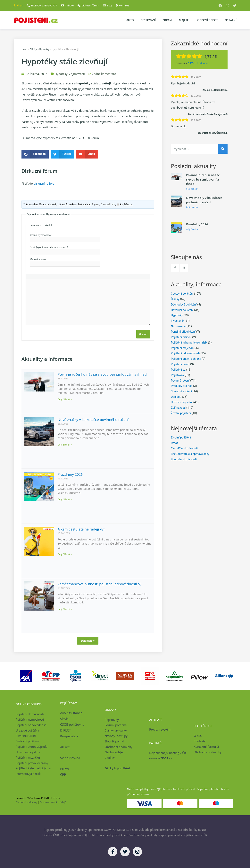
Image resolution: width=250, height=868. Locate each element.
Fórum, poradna (116, 725)
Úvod (25, 49)
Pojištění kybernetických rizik (190, 343)
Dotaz (175, 443)
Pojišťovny (178, 375)
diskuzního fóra (44, 183)
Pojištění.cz (178, 370)
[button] (35, 154)
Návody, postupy (116, 736)
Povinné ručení (180, 381)
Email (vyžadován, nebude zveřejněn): (49, 247)
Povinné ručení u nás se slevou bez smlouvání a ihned (102, 374)
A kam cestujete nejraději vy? (81, 529)
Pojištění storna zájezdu (32, 747)
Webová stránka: (38, 259)
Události (176, 397)
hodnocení (200, 63)
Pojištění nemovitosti (30, 719)
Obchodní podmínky (119, 747)
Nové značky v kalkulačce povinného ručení (93, 419)
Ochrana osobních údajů (53, 802)
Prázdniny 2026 (70, 474)
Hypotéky (46, 49)
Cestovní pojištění (182, 294)
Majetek (185, 20)
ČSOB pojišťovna (72, 725)
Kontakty (200, 741)
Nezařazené (179, 326)
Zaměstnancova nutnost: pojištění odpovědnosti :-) (99, 584)
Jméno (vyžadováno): (41, 235)
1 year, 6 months (102, 204)
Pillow (64, 769)
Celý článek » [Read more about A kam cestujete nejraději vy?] (65, 554)
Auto (130, 20)
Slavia (64, 719)
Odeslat (143, 334)
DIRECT (65, 730)
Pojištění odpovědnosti (186, 353)
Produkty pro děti (182, 386)
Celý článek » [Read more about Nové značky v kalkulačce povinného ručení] (65, 445)
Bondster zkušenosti (184, 459)
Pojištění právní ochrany (186, 359)
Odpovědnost (208, 20)
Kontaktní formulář (207, 747)
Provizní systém (160, 729)
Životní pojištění (181, 413)
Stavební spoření (182, 391)
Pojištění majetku (182, 348)
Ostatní (231, 20)
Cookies (110, 757)
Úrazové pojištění (182, 402)
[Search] (223, 149)
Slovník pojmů (114, 741)
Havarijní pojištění (183, 310)
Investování (178, 321)
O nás (198, 736)
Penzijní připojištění (184, 332)
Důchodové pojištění (184, 305)
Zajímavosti (77, 74)
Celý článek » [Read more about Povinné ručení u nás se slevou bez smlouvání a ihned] (65, 399)
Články (34, 49)
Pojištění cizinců (181, 337)
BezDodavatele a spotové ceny (191, 454)
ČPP (63, 775)
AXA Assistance (72, 713)
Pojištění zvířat (180, 364)
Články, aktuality (116, 730)
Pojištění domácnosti (30, 714)
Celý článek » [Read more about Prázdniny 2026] (65, 499)
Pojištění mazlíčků (28, 757)
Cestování (148, 20)
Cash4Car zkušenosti (185, 448)
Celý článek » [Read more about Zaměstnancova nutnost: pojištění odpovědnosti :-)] (65, 609)
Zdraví (167, 20)
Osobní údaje (114, 752)
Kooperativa (69, 736)
